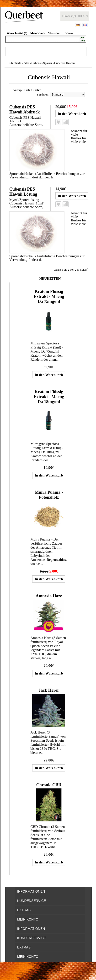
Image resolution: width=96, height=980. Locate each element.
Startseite (15, 63)
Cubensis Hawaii (64, 63)
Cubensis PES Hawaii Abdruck (25, 110)
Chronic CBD (49, 785)
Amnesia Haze (49, 596)
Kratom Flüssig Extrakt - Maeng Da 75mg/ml (49, 296)
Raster (37, 90)
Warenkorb (55, 33)
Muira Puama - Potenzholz (49, 495)
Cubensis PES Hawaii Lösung (23, 192)
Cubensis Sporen (42, 63)
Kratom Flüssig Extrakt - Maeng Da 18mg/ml (49, 397)
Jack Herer (49, 690)
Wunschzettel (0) (17, 33)
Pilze (26, 63)
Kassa (69, 33)
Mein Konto (38, 33)
